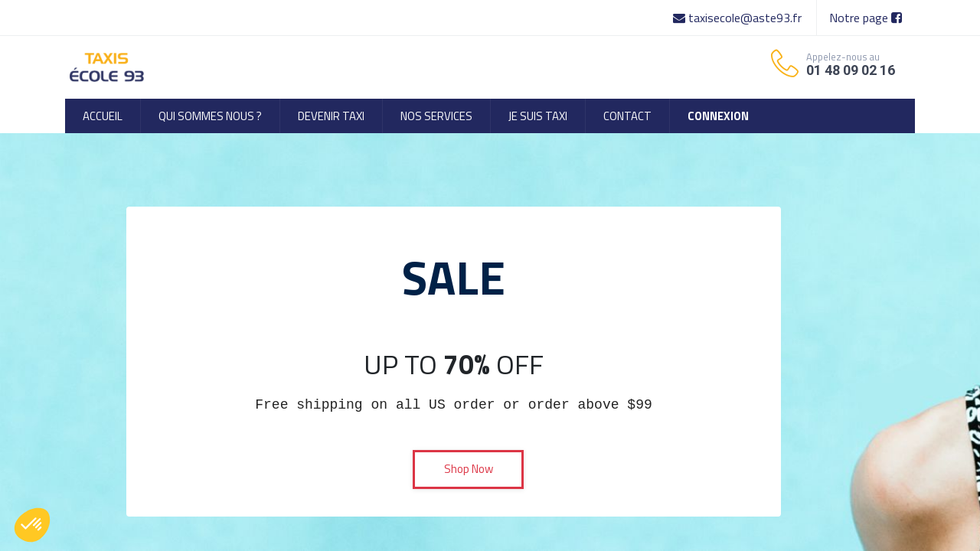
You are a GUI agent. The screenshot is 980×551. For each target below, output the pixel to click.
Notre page (866, 18)
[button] (32, 525)
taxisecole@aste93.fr (739, 18)
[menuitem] (103, 116)
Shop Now (469, 469)
